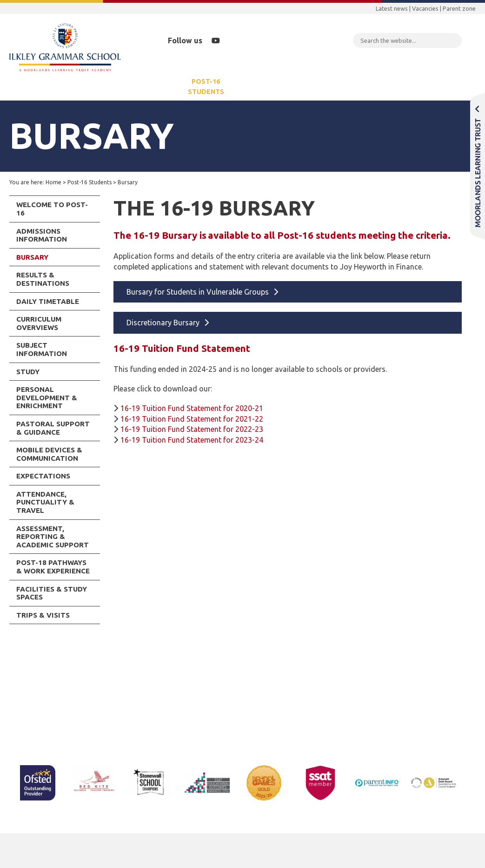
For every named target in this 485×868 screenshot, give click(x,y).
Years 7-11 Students (140, 87)
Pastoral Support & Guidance (53, 428)
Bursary (32, 257)
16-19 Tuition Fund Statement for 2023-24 (192, 440)
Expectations (43, 476)
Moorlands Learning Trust (478, 166)
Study (28, 372)
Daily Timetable (48, 301)
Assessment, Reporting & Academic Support (53, 537)
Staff (470, 87)
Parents (85, 87)
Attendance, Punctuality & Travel (45, 502)
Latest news (392, 8)
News (252, 87)
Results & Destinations (43, 279)
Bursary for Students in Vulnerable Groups (198, 292)
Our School (42, 87)
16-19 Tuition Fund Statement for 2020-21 (192, 408)
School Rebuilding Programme (366, 87)
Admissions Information (42, 235)
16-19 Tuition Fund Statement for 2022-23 (192, 429)
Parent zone (459, 8)
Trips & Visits (43, 615)
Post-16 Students (206, 87)
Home (53, 182)
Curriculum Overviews (39, 323)
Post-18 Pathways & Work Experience (53, 567)
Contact (435, 87)
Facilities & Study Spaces (52, 593)
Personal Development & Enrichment (47, 397)
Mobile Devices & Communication (49, 454)
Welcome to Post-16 (52, 209)
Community (292, 87)
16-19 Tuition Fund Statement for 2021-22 (192, 419)
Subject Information (42, 349)
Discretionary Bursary (163, 323)
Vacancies (425, 8)
